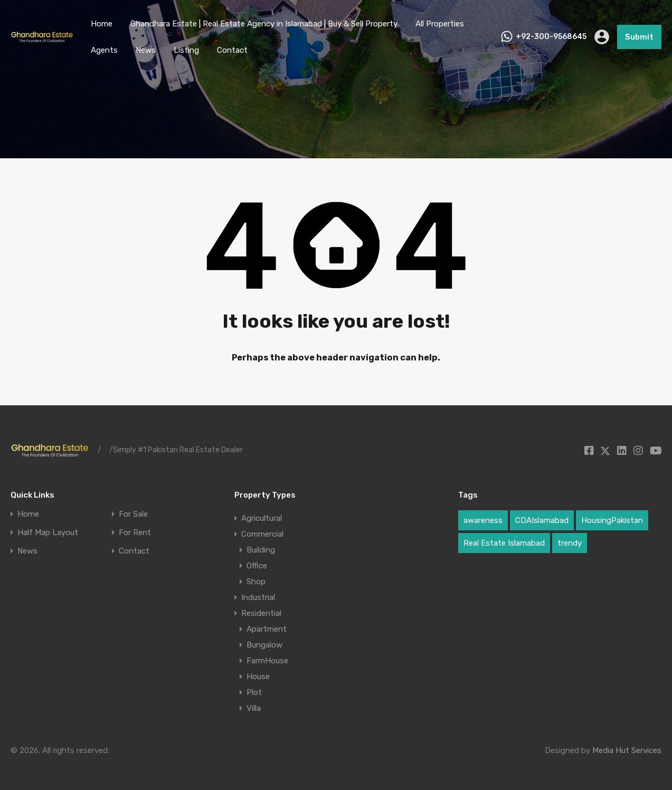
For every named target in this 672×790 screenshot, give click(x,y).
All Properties (440, 24)
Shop (256, 582)
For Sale (133, 514)
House (258, 677)
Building (261, 550)
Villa (254, 708)
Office (257, 566)
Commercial (262, 534)
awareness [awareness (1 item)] (483, 520)
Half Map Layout (48, 533)
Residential (261, 613)
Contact (232, 50)
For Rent (135, 533)
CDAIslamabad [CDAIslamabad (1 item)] (542, 520)
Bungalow (264, 645)
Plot (254, 692)
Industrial (258, 597)
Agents (104, 50)
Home (102, 24)
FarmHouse (267, 661)
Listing (186, 50)
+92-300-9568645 (551, 37)
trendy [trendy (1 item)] (570, 543)
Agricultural (262, 518)
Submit (639, 37)
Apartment (267, 629)
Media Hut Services (627, 750)
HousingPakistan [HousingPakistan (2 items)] (612, 520)
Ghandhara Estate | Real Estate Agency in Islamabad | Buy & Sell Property (264, 24)
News (146, 50)
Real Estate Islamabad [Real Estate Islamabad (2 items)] (504, 543)
